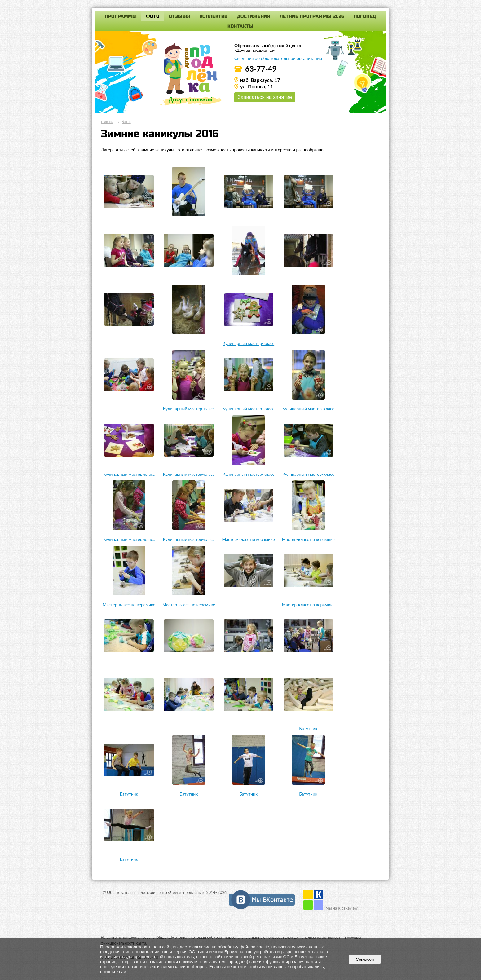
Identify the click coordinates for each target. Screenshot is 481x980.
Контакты (240, 26)
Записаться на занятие (265, 97)
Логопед (365, 16)
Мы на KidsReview (342, 908)
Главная (107, 122)
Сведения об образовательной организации (278, 58)
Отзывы (180, 16)
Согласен (365, 959)
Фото (153, 16)
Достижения (254, 16)
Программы (121, 16)
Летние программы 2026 (312, 16)
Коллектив (214, 16)
